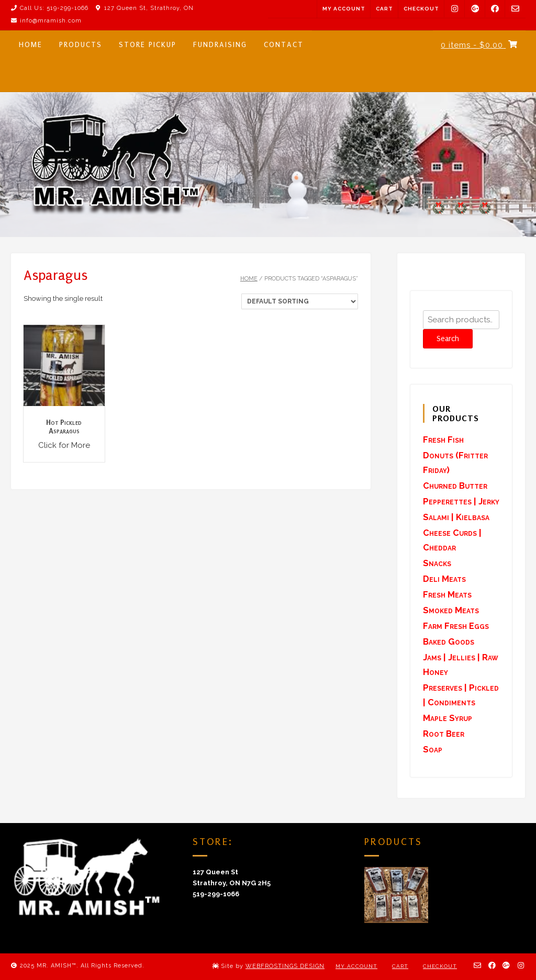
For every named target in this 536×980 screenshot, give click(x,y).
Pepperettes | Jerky (461, 501)
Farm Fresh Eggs (456, 626)
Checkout (421, 9)
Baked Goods (449, 641)
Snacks (437, 563)
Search (448, 339)
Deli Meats (444, 579)
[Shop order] (300, 301)
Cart (384, 9)
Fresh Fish (443, 440)
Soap (433, 749)
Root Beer (444, 734)
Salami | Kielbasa (456, 517)
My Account (344, 9)
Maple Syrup (448, 718)
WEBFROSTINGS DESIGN (285, 966)
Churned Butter (455, 486)
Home (249, 279)
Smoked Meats (451, 610)
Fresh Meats (447, 594)
